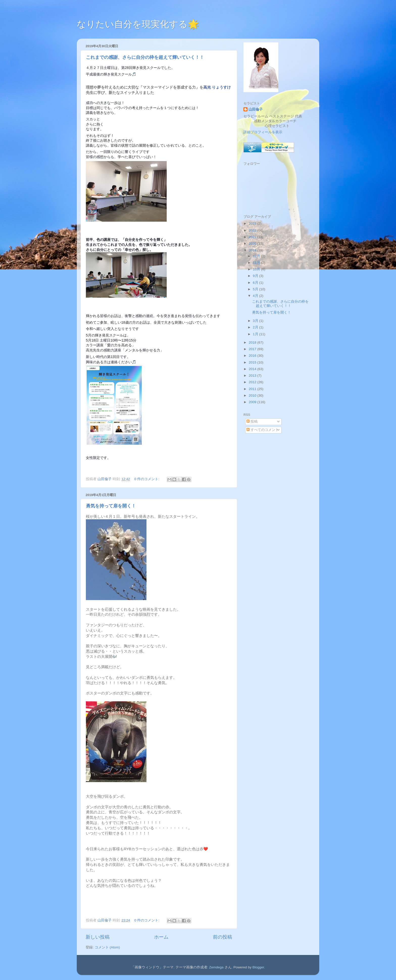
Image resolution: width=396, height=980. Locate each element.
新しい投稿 (98, 937)
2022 (253, 230)
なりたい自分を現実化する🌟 (138, 24)
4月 (256, 296)
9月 (256, 276)
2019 (253, 250)
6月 (256, 283)
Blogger (258, 967)
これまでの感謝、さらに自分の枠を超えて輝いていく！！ (145, 57)
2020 (253, 243)
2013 (253, 376)
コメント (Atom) (107, 947)
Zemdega (216, 967)
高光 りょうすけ (217, 87)
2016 (253, 356)
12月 (257, 256)
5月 (256, 289)
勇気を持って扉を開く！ (111, 506)
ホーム (161, 937)
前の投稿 (222, 937)
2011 (253, 389)
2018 (253, 342)
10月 (257, 269)
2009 (253, 402)
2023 (253, 224)
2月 (256, 327)
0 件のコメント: (147, 479)
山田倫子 (256, 109)
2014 (253, 369)
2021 (253, 237)
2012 (253, 382)
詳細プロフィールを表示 (263, 132)
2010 (253, 395)
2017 (253, 349)
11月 (257, 263)
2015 (253, 362)
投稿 (252, 421)
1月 (256, 334)
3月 (256, 321)
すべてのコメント (263, 430)
